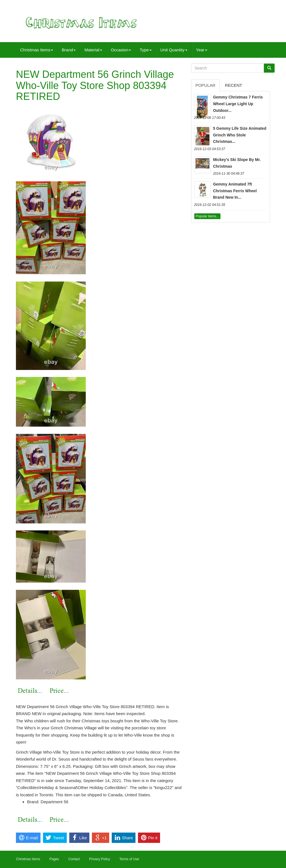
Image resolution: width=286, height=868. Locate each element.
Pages (54, 859)
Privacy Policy (100, 859)
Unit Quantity (174, 50)
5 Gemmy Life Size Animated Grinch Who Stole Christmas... (240, 135)
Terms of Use (129, 859)
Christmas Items (37, 50)
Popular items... (207, 216)
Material (93, 50)
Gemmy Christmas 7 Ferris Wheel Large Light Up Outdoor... (238, 104)
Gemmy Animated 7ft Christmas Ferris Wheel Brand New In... (235, 191)
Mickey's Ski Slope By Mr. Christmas (237, 163)
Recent (233, 85)
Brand (69, 50)
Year (202, 50)
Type (146, 50)
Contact (74, 859)
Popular (206, 85)
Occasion (121, 50)
